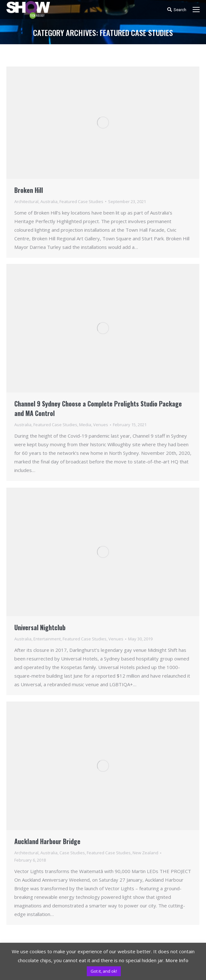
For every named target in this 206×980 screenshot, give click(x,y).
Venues (101, 425)
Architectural (26, 201)
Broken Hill (29, 190)
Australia (49, 201)
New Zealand (145, 853)
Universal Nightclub (40, 627)
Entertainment (47, 639)
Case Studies (72, 853)
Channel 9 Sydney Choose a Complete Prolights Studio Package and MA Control (98, 408)
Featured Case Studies (81, 201)
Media (85, 425)
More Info (177, 960)
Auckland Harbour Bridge (47, 841)
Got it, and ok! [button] (104, 971)
